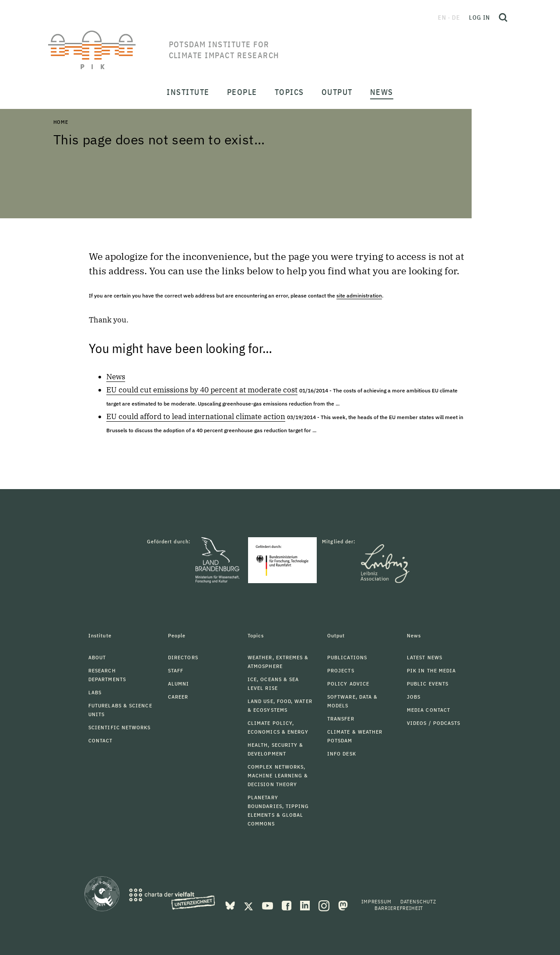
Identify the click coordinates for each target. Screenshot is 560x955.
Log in (479, 17)
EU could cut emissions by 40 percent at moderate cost (202, 390)
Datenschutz (418, 901)
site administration (359, 296)
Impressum (376, 901)
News (116, 377)
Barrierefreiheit (399, 908)
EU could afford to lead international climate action (196, 416)
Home (61, 122)
